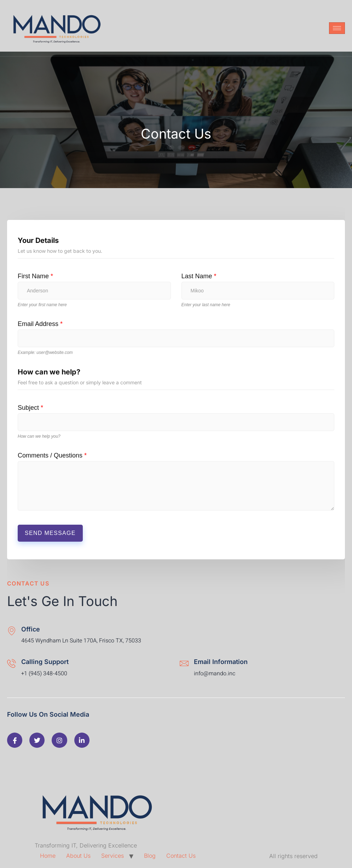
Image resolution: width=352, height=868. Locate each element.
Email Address (40, 324)
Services (112, 856)
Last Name (199, 276)
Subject (30, 408)
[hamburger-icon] (337, 28)
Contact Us (181, 856)
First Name (35, 276)
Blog (150, 856)
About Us (78, 856)
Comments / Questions (52, 455)
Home (48, 856)
